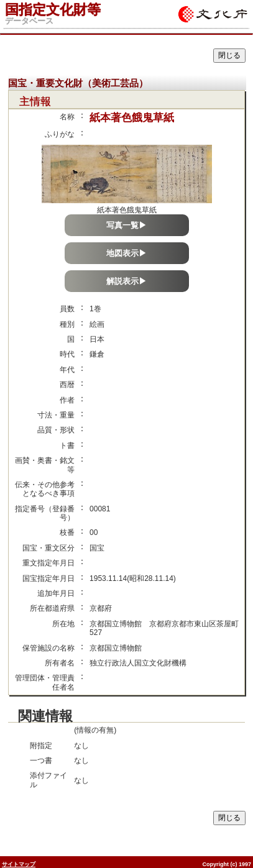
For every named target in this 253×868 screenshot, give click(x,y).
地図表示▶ (126, 253)
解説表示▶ (126, 281)
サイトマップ (19, 864)
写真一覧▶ (126, 225)
